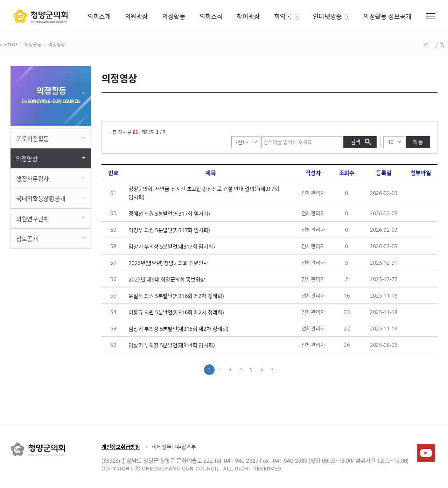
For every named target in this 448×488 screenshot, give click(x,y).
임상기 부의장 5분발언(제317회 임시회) (171, 246)
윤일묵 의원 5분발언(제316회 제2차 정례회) (176, 296)
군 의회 (40, 16)
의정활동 (33, 45)
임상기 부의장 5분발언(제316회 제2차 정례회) (178, 329)
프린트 (441, 45)
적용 (418, 142)
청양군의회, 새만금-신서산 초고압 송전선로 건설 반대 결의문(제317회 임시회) (204, 193)
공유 (427, 45)
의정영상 (57, 45)
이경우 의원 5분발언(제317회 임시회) (169, 230)
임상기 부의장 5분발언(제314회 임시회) (171, 345)
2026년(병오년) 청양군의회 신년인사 (168, 263)
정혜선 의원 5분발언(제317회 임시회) (169, 214)
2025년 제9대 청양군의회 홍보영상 (167, 279)
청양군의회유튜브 (426, 453)
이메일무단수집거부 (174, 447)
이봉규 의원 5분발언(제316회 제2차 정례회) (176, 312)
